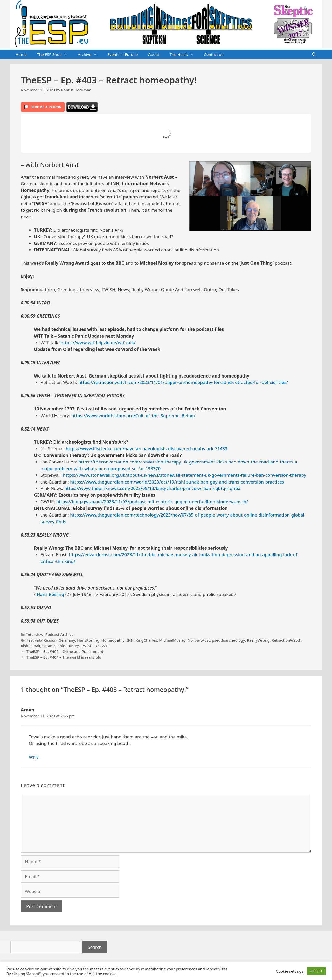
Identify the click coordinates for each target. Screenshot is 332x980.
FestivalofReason (42, 640)
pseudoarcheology (229, 640)
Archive (90, 55)
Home (21, 54)
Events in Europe (123, 54)
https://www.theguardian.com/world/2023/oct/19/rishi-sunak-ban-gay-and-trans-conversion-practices (177, 482)
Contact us (214, 54)
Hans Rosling (51, 594)
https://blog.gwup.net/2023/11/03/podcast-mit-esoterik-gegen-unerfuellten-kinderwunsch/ (152, 502)
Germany (67, 640)
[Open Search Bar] (314, 55)
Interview (35, 635)
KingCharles (146, 640)
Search (95, 947)
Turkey (73, 646)
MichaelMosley (172, 640)
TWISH (87, 646)
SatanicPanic (54, 646)
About (154, 54)
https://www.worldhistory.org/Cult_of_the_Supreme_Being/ (133, 416)
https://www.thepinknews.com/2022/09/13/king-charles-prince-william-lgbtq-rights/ (153, 488)
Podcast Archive (60, 635)
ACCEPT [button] (316, 971)
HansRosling (88, 640)
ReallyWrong (258, 640)
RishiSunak (30, 646)
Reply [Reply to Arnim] (34, 757)
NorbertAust (199, 640)
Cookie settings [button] (290, 971)
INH (130, 640)
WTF (105, 646)
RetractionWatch (286, 640)
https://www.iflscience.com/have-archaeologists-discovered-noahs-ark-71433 (147, 449)
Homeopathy (113, 640)
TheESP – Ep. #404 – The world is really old (64, 657)
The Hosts (184, 55)
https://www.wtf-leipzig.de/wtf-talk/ (98, 343)
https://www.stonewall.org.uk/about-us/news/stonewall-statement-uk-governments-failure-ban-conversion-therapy (185, 475)
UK (97, 646)
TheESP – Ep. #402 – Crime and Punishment (65, 651)
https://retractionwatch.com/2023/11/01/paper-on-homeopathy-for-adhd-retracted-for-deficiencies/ (183, 382)
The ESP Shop (55, 55)
